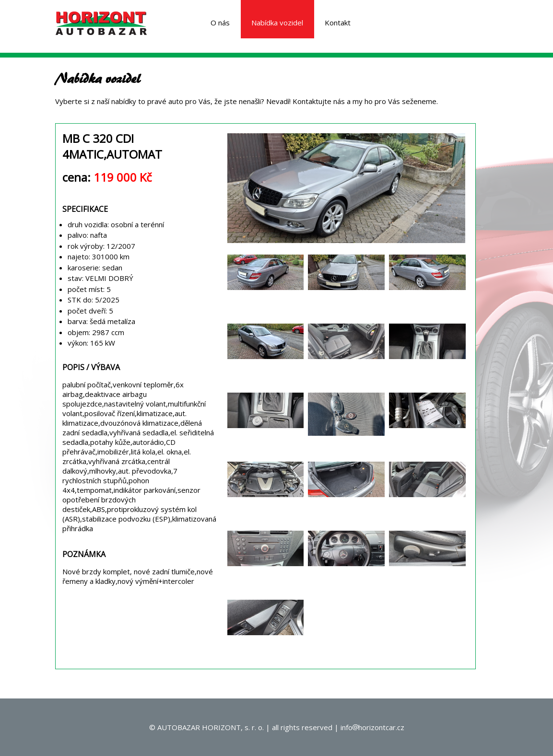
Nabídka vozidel (277, 23)
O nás (220, 23)
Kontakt (338, 23)
